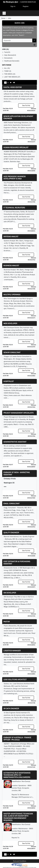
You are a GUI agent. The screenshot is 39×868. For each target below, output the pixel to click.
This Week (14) (10, 74)
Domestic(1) (8, 58)
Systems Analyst (11, 237)
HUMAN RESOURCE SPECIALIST (16, 147)
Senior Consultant (12, 352)
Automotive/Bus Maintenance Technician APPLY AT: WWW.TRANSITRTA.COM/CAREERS (17, 775)
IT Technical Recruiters (14, 208)
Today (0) (8, 71)
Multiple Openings (12, 295)
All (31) (7, 68)
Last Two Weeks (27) (12, 77)
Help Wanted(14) (10, 55)
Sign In (13, 6)
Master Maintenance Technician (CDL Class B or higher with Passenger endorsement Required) (18, 817)
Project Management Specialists (18, 413)
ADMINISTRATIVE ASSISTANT (15, 442)
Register (26, 6)
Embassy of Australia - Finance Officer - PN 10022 (17, 739)
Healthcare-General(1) (12, 61)
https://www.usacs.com (12, 395)
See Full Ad (26, 105)
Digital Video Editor (13, 87)
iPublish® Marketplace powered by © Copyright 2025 (19, 865)
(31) (5, 49)
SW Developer (10, 593)
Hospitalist (9, 381)
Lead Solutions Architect (15, 679)
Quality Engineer (11, 533)
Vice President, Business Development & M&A (15, 178)
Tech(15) (7, 52)
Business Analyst (11, 266)
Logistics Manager (12, 651)
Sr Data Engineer (11, 708)
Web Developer (10, 323)
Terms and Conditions (20, 861)
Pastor (7, 622)
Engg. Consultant (11, 504)
